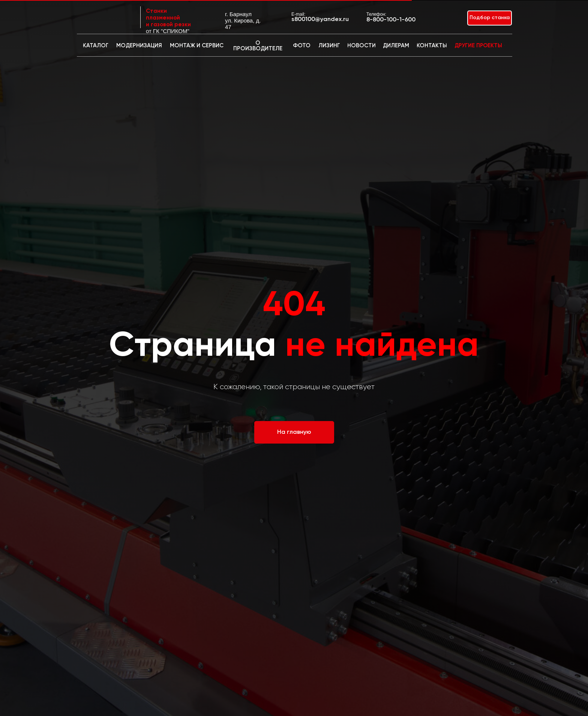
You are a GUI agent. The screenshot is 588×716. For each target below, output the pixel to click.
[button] (490, 18)
